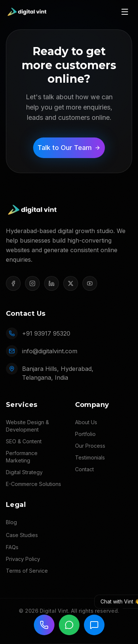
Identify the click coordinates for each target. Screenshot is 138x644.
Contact (84, 469)
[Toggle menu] (125, 12)
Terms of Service (27, 571)
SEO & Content (24, 441)
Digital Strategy (24, 472)
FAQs (12, 547)
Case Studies (22, 535)
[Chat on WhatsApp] (69, 625)
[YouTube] (90, 283)
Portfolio (85, 434)
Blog (11, 522)
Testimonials (90, 457)
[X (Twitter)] (71, 283)
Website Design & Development (27, 426)
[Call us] (44, 625)
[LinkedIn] (52, 283)
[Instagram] (32, 283)
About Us (86, 422)
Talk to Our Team (69, 148)
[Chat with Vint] (94, 625)
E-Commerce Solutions (33, 484)
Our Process (90, 446)
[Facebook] (13, 283)
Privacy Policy (23, 559)
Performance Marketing (22, 457)
